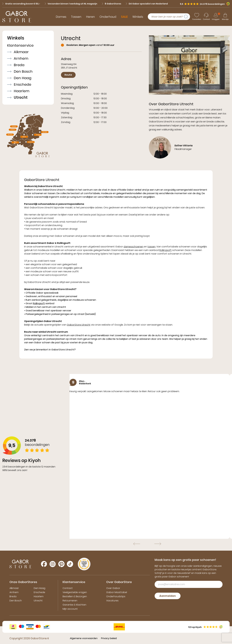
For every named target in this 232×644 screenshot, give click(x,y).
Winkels (138, 17)
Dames (61, 17)
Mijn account (70, 609)
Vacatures (112, 601)
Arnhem (18, 58)
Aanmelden (168, 596)
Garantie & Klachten (74, 605)
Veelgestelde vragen (75, 592)
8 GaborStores (112, 4)
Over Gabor (113, 588)
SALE (124, 17)
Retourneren (70, 601)
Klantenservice (20, 45)
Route (68, 75)
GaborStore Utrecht (79, 325)
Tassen (76, 17)
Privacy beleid (109, 638)
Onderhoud (108, 17)
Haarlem (18, 91)
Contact (68, 588)
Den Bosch (20, 71)
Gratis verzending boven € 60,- (21, 4)
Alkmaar (18, 52)
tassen (152, 247)
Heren (90, 17)
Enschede (19, 84)
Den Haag (19, 78)
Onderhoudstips (116, 596)
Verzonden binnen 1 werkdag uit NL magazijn (71, 4)
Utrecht (17, 98)
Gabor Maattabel (117, 592)
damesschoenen (133, 247)
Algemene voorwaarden (84, 638)
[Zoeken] (187, 17)
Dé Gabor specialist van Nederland (147, 4)
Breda (16, 65)
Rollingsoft (165, 250)
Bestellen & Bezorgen (75, 596)
